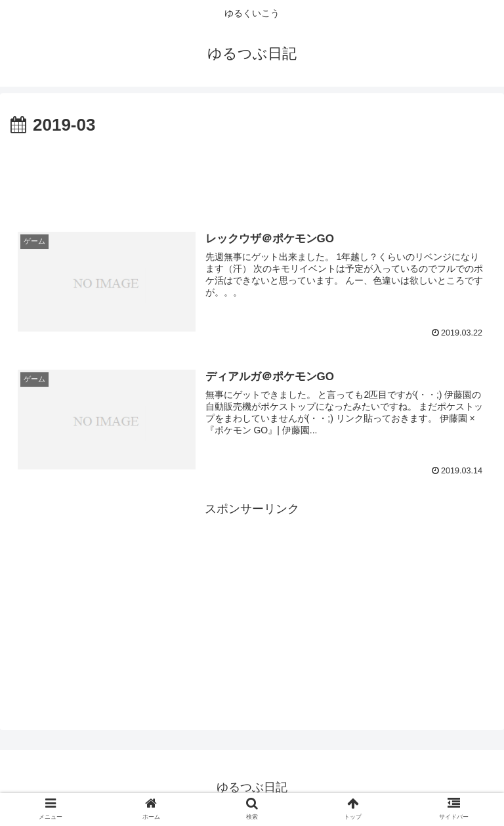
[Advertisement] (252, 176)
